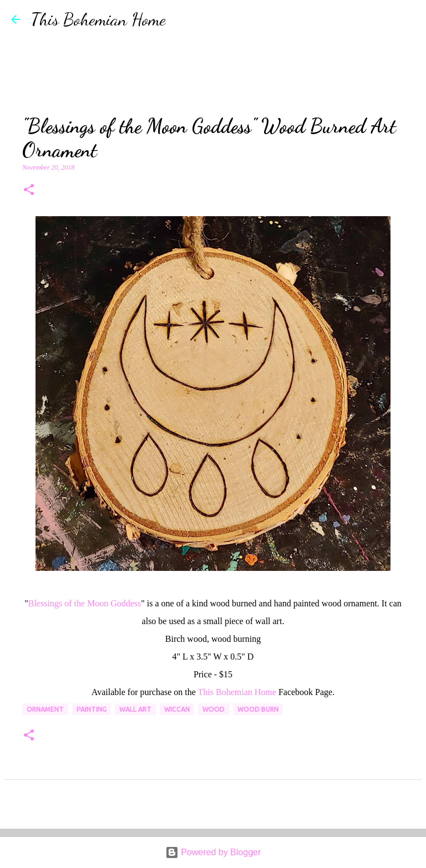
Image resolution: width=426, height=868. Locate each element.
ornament (45, 709)
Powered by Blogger (213, 852)
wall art (135, 709)
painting (92, 709)
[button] (29, 191)
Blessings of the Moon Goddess (85, 603)
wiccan (177, 709)
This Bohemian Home (98, 19)
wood (214, 709)
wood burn (258, 709)
